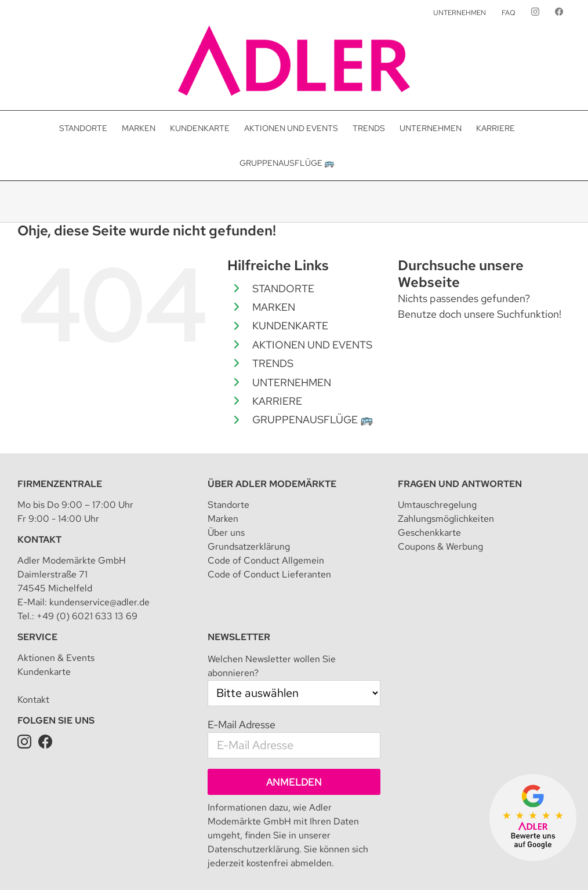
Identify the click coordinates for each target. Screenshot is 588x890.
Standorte (228, 505)
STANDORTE (283, 288)
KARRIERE (277, 401)
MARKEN (274, 307)
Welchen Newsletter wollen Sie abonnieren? (272, 666)
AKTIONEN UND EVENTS (312, 345)
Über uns (226, 533)
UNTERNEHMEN (292, 382)
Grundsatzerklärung (249, 546)
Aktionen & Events (56, 658)
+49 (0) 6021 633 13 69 (87, 616)
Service (37, 637)
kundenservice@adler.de (99, 602)
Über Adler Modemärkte (272, 484)
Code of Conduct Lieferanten (269, 574)
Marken (223, 519)
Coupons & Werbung (440, 546)
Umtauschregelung (437, 505)
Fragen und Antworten (460, 484)
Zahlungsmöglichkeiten (446, 519)
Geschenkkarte (429, 533)
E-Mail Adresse (242, 724)
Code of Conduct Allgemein (266, 560)
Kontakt (39, 540)
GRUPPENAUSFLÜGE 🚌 (313, 419)
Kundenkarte (44, 672)
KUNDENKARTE (290, 326)
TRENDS (273, 363)
